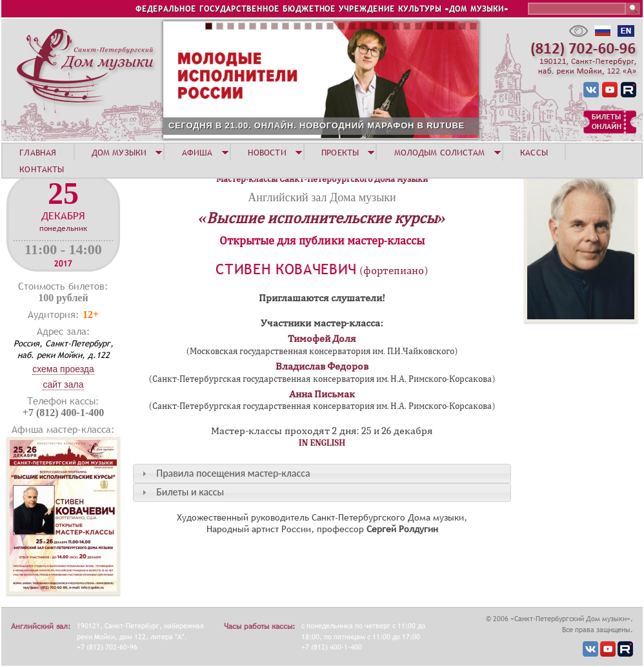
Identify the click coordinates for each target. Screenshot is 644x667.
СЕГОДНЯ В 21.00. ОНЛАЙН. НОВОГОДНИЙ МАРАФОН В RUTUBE (317, 125)
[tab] (322, 473)
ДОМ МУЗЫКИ (119, 152)
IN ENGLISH (322, 443)
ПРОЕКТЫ (340, 152)
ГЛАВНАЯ (38, 152)
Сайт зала (63, 384)
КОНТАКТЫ (42, 169)
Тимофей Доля (322, 339)
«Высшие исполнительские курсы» (322, 218)
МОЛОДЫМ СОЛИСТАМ (440, 152)
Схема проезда (63, 369)
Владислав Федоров (322, 366)
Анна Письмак (322, 394)
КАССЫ (534, 152)
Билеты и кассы (190, 492)
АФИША (197, 152)
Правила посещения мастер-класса (233, 473)
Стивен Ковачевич (286, 269)
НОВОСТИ (267, 152)
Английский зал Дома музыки (322, 197)
